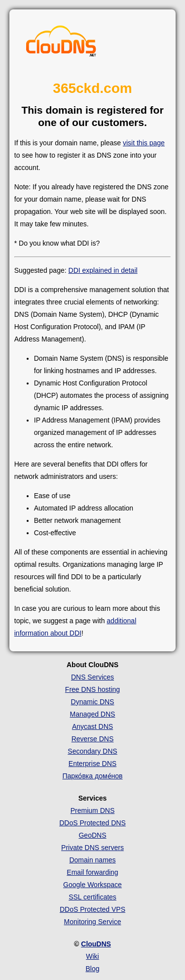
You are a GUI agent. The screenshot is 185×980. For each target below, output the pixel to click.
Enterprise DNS (92, 764)
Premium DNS (92, 810)
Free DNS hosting (92, 689)
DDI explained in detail (103, 270)
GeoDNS (92, 835)
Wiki (92, 956)
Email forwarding (92, 872)
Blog (92, 969)
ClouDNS (96, 944)
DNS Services (92, 677)
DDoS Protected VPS (92, 909)
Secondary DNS (92, 751)
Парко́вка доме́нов (93, 776)
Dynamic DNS (93, 702)
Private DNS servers (92, 848)
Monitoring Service (93, 922)
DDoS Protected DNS (92, 823)
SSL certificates (92, 897)
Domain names (92, 860)
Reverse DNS (93, 739)
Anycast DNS (92, 726)
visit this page (144, 143)
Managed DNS (93, 714)
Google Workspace (92, 885)
